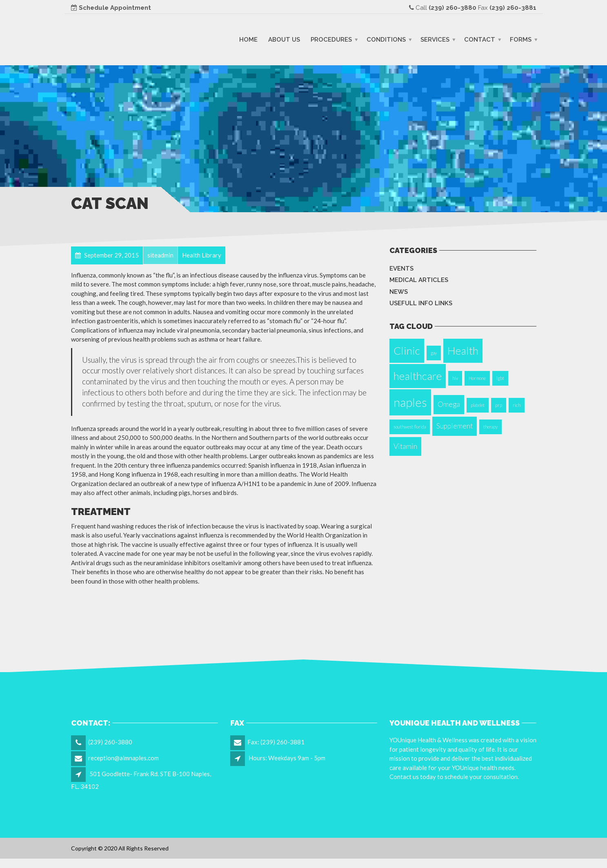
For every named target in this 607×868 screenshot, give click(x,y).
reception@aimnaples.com (123, 758)
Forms (521, 39)
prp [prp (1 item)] (499, 405)
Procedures (331, 39)
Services (435, 39)
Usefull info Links (421, 303)
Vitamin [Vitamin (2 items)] (405, 446)
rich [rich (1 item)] (517, 405)
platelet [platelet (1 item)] (478, 405)
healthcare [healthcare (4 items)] (418, 376)
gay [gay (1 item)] (434, 353)
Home (248, 39)
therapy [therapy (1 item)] (490, 427)
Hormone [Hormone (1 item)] (477, 378)
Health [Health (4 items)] (463, 351)
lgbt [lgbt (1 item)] (500, 378)
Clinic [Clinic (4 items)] (407, 351)
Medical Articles (419, 280)
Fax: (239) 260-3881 (276, 742)
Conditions (386, 39)
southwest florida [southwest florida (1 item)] (410, 427)
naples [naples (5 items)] (410, 402)
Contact (480, 39)
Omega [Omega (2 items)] (449, 404)
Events (401, 269)
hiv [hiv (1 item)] (455, 378)
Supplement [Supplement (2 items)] (455, 426)
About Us (284, 39)
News (399, 292)
